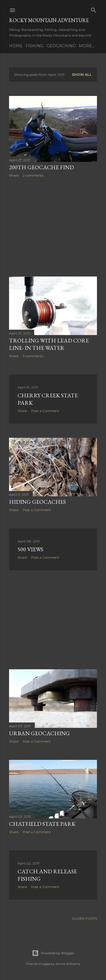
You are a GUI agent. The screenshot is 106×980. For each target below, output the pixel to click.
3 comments (33, 356)
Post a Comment (45, 411)
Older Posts (84, 918)
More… (87, 46)
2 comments (33, 175)
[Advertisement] (53, 227)
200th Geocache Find (41, 167)
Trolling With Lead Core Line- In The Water (49, 344)
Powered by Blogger (53, 953)
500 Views (30, 549)
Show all (82, 75)
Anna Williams (68, 964)
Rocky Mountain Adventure (49, 20)
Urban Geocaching (39, 733)
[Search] (94, 9)
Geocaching (61, 46)
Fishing (35, 46)
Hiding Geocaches (37, 502)
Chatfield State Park (42, 824)
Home (16, 46)
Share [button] (14, 175)
